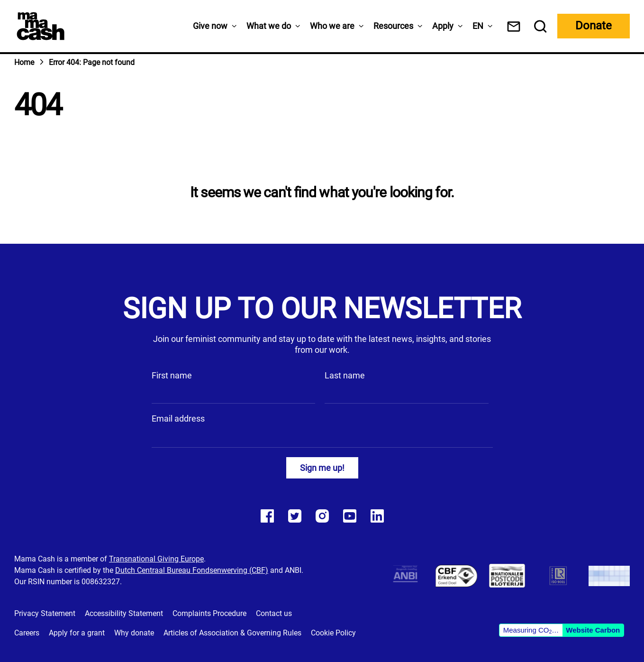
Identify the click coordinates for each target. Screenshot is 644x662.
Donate (594, 26)
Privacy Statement (45, 613)
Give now (210, 26)
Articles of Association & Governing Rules (232, 633)
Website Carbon (593, 630)
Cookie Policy (333, 633)
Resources (393, 26)
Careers (27, 633)
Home (24, 62)
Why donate (134, 633)
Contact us (274, 613)
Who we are (332, 26)
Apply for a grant (77, 633)
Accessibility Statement (124, 613)
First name (172, 375)
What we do (269, 26)
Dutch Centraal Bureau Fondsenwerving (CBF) (192, 570)
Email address (178, 418)
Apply (443, 26)
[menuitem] (478, 26)
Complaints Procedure (209, 613)
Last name (345, 375)
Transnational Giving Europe (156, 559)
